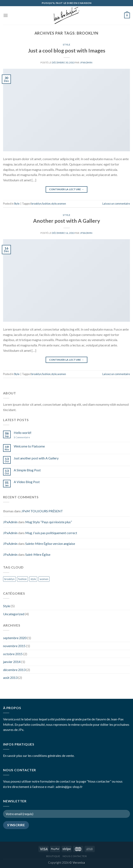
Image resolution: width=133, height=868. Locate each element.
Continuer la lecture (67, 189)
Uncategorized (14, 614)
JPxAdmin (86, 62)
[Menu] (6, 15)
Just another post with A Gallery (36, 458)
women (62, 204)
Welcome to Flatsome (29, 446)
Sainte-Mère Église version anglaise (50, 544)
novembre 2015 (14, 646)
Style (67, 45)
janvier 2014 (12, 662)
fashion (46, 204)
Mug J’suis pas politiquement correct (51, 533)
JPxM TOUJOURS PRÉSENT (42, 511)
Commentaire (22, 437)
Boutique (53, 856)
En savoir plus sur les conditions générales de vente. (39, 756)
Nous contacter (75, 856)
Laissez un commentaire (116, 204)
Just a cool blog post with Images (67, 50)
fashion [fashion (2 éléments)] (23, 579)
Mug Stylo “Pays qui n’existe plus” (49, 522)
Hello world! (23, 433)
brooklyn (36, 204)
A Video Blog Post (27, 482)
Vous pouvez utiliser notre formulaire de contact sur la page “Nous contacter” (57, 781)
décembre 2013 (14, 670)
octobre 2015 (13, 654)
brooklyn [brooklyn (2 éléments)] (9, 579)
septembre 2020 (15, 638)
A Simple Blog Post (27, 470)
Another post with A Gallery (67, 221)
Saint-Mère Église (38, 554)
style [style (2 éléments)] (33, 579)
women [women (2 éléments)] (44, 579)
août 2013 (10, 678)
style (54, 204)
